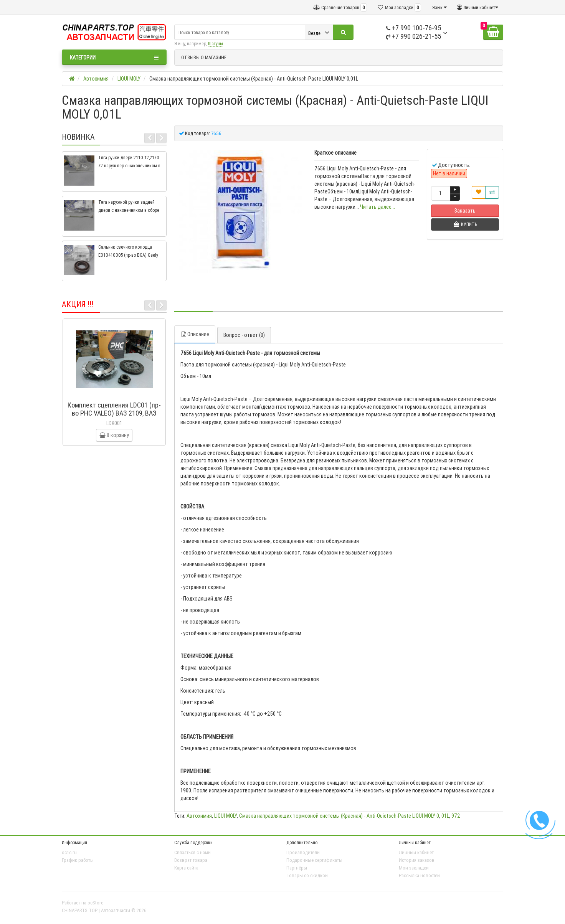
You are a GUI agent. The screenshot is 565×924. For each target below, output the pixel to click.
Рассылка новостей (419, 875)
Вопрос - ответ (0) (244, 335)
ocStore (95, 903)
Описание (195, 334)
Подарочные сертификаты (314, 860)
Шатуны (216, 44)
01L (445, 816)
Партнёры (297, 868)
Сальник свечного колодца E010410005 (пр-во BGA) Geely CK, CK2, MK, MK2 (128, 255)
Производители (303, 852)
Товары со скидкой (307, 875)
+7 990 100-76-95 (414, 28)
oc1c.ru (69, 852)
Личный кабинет (416, 852)
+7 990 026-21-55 (414, 36)
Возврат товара (191, 860)
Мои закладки (414, 868)
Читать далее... (377, 207)
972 (456, 816)
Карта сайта (186, 868)
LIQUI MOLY (226, 816)
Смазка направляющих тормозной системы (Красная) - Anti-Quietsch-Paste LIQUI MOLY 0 (339, 816)
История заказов (417, 860)
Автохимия (199, 816)
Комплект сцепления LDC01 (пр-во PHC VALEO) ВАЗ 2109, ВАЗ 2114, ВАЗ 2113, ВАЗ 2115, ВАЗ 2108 (114, 417)
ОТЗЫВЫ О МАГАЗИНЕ (204, 57)
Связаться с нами (192, 852)
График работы (78, 860)
